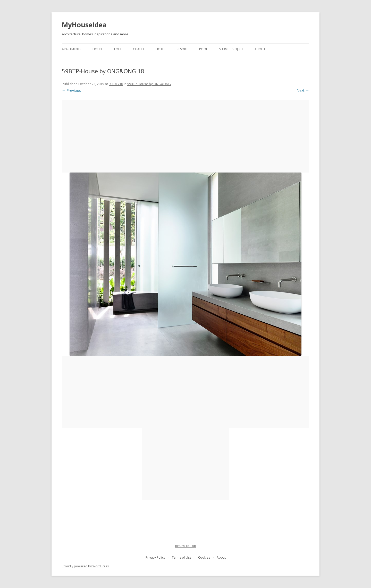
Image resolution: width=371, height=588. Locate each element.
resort (182, 49)
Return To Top (186, 546)
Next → (303, 90)
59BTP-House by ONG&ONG (149, 84)
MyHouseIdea (84, 25)
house (98, 49)
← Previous (71, 90)
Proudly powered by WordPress (85, 566)
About (260, 49)
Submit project (231, 49)
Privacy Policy (155, 557)
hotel (161, 49)
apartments (71, 49)
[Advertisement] (185, 136)
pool (203, 49)
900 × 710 (116, 84)
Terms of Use (182, 557)
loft (118, 49)
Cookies (204, 557)
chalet (139, 49)
